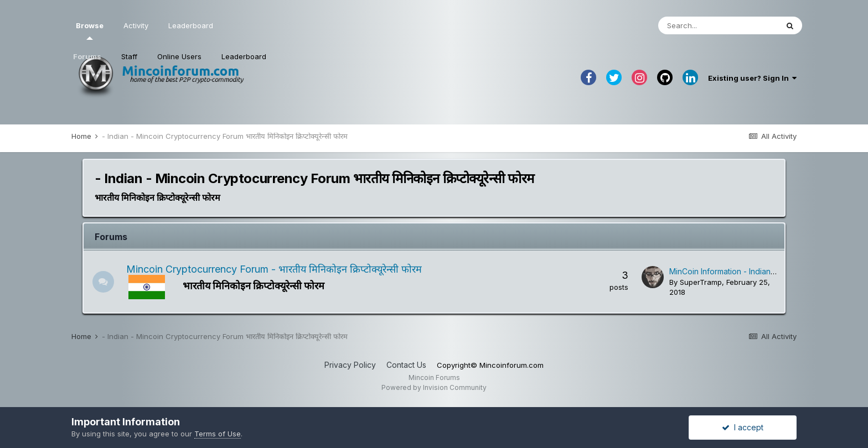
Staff (129, 56)
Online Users (179, 56)
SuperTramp (701, 282)
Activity (136, 25)
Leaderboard (244, 56)
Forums (87, 56)
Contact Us (406, 365)
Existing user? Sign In (752, 78)
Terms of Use (218, 434)
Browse (90, 30)
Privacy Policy (350, 365)
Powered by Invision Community (434, 387)
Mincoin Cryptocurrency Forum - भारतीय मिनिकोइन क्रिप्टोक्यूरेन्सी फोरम (275, 269)
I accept (743, 427)
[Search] (718, 25)
